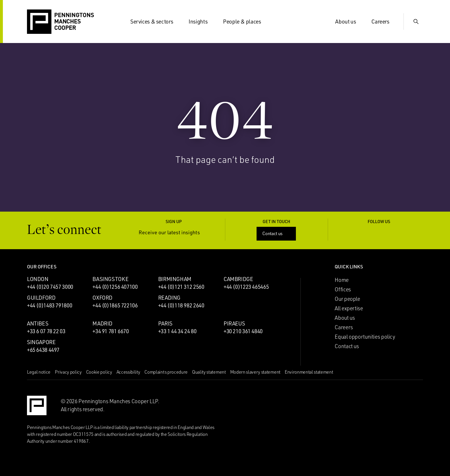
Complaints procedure (166, 372)
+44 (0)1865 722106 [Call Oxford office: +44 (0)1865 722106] (115, 305)
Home (342, 280)
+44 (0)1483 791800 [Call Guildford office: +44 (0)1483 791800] (50, 305)
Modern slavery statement (255, 372)
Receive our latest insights (174, 232)
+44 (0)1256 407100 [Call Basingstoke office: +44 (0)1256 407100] (115, 287)
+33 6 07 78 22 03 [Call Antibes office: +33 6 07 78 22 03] (46, 331)
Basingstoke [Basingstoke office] (110, 279)
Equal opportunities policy (365, 337)
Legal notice (39, 372)
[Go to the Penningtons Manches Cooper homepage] (60, 22)
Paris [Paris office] (165, 323)
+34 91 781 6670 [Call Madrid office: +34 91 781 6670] (110, 331)
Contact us (277, 233)
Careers (384, 22)
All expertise (349, 308)
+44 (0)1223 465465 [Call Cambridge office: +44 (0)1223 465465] (246, 287)
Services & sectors (155, 22)
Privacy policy (68, 372)
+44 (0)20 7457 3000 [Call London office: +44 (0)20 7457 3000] (50, 287)
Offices (343, 289)
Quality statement (209, 372)
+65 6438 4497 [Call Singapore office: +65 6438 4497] (43, 350)
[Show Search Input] (416, 22)
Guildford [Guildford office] (41, 298)
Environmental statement (309, 372)
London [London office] (38, 279)
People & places (245, 22)
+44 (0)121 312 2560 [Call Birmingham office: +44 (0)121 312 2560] (181, 287)
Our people (347, 299)
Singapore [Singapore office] (41, 342)
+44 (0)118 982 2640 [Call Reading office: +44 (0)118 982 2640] (181, 305)
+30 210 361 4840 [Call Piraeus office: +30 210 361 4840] (243, 331)
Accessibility (128, 372)
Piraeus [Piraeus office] (234, 323)
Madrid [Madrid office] (102, 323)
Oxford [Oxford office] (102, 298)
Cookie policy (99, 372)
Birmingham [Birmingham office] (175, 279)
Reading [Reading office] (169, 298)
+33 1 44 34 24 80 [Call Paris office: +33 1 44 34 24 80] (177, 331)
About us (349, 22)
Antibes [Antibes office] (38, 323)
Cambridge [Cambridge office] (238, 279)
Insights (201, 22)
